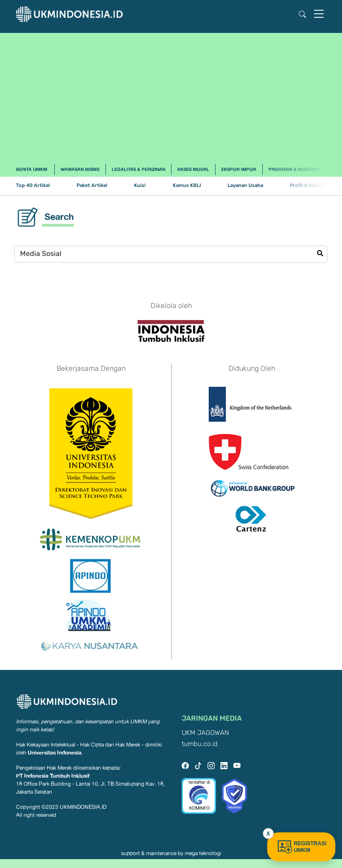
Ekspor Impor (239, 169)
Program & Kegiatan (294, 169)
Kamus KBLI (187, 185)
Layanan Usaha (245, 185)
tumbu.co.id (200, 744)
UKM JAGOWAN (205, 733)
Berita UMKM (32, 169)
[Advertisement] (171, 95)
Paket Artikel (92, 185)
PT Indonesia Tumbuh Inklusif (53, 776)
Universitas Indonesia (55, 752)
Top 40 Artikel (33, 185)
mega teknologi (203, 853)
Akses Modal (193, 169)
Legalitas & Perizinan (138, 169)
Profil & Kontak (308, 185)
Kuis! (140, 185)
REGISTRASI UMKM (301, 847)
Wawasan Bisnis (80, 169)
